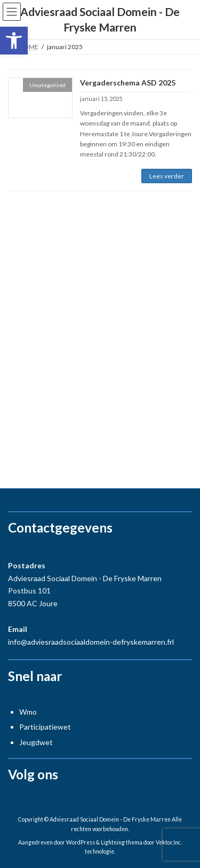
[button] (14, 41)
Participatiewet (45, 727)
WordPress (81, 842)
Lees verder (167, 176)
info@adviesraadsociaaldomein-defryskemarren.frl (91, 642)
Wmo (28, 712)
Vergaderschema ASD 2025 (128, 83)
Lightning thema (122, 842)
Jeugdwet (36, 742)
